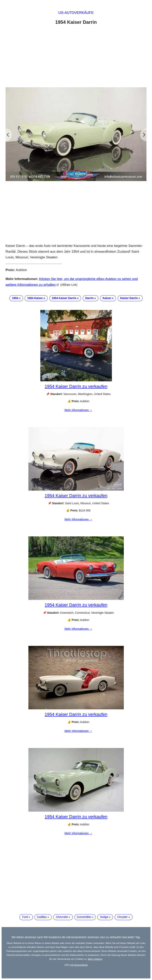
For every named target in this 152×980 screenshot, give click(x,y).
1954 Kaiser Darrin (64, 298)
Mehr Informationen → (78, 410)
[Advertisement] (76, 57)
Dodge (104, 917)
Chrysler (122, 917)
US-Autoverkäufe (76, 13)
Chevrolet (62, 917)
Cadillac (42, 917)
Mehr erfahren (95, 959)
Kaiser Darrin (129, 298)
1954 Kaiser (35, 298)
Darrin (89, 298)
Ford (25, 917)
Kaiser (107, 298)
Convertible (84, 917)
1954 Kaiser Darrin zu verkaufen (76, 386)
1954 (15, 298)
